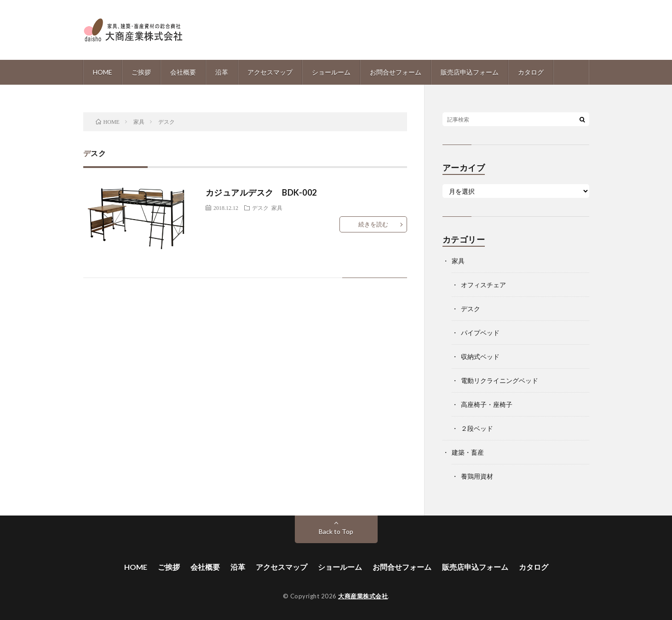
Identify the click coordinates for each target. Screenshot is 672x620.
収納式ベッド (480, 356)
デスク (260, 208)
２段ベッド (477, 428)
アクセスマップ (270, 72)
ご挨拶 (141, 72)
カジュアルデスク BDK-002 (261, 192)
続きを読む (373, 224)
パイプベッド (480, 333)
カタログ (531, 72)
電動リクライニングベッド (500, 380)
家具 (277, 208)
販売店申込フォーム (470, 72)
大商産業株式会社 (363, 596)
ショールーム (331, 72)
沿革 (222, 72)
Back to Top (336, 531)
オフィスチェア (483, 285)
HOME (103, 72)
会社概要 (183, 72)
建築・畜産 (468, 452)
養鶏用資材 (477, 476)
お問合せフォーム (396, 72)
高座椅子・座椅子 (487, 404)
